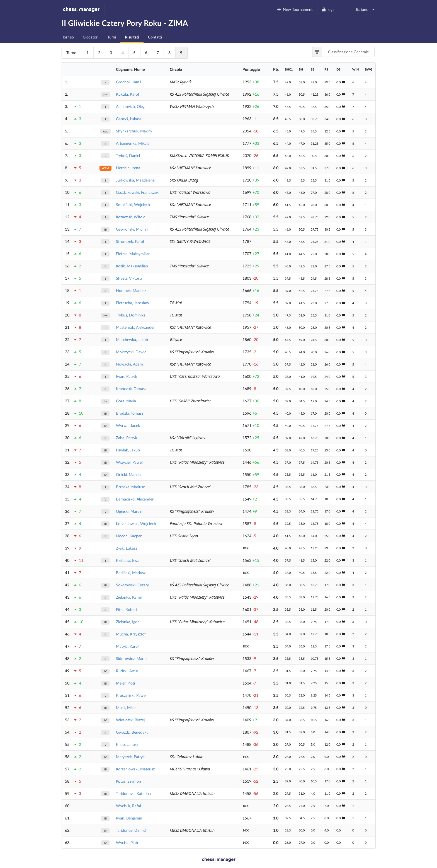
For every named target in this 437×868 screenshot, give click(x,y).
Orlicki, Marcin (128, 474)
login (329, 9)
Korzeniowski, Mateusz (135, 769)
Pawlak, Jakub (128, 450)
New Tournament (295, 9)
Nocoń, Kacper (129, 536)
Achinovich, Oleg (130, 106)
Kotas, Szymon (128, 781)
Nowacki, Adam (129, 364)
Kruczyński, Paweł (131, 695)
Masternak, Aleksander (135, 327)
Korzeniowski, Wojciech (136, 524)
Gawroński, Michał (132, 229)
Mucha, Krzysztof (131, 634)
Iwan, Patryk (127, 376)
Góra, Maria (126, 401)
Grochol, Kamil (128, 82)
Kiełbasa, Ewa (128, 560)
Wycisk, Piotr (127, 842)
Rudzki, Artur (127, 671)
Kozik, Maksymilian (132, 266)
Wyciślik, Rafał (128, 806)
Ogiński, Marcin (129, 511)
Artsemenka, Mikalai (133, 143)
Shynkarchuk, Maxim (134, 131)
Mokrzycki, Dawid (131, 352)
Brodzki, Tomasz (130, 413)
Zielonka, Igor (127, 622)
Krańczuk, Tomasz (131, 389)
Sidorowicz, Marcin (132, 658)
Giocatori (91, 37)
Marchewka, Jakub (132, 339)
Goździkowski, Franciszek (137, 192)
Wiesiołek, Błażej (130, 720)
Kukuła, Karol (127, 94)
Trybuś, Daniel (128, 155)
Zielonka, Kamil (129, 597)
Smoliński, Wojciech (133, 205)
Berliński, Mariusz (131, 573)
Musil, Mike (126, 708)
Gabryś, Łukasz (129, 119)
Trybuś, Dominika (131, 315)
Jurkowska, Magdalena (135, 180)
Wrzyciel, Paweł (129, 462)
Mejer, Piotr (126, 683)
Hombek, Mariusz (131, 290)
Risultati (132, 37)
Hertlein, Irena (128, 168)
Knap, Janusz (127, 744)
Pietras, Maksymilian (133, 254)
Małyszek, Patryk (130, 757)
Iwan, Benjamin (129, 818)
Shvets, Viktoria (129, 278)
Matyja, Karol (127, 646)
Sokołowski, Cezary (132, 585)
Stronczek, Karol (130, 241)
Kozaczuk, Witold (131, 217)
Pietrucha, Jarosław (133, 303)
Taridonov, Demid (131, 830)
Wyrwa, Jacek (128, 425)
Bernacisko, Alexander (135, 499)
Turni (112, 37)
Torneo (68, 37)
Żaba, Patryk (127, 438)
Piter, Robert (127, 609)
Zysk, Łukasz (127, 548)
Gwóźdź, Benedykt (132, 732)
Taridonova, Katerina (133, 793)
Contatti (155, 37)
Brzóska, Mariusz (130, 487)
